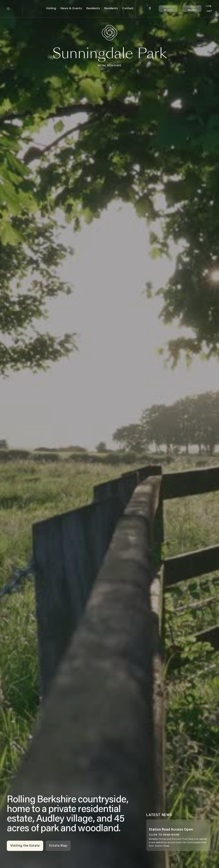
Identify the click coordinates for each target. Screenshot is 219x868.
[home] (8, 9)
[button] (51, 9)
